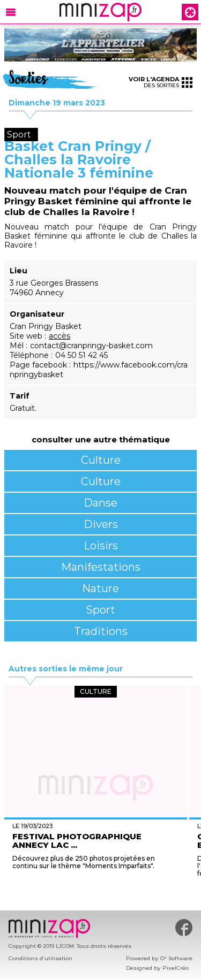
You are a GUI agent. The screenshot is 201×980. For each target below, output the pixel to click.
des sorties (161, 82)
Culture (101, 460)
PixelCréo (176, 968)
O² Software (176, 958)
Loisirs (101, 546)
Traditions (101, 631)
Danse (100, 503)
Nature (100, 588)
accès (59, 336)
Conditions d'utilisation (40, 958)
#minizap (184, 928)
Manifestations (101, 567)
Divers (101, 524)
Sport (100, 610)
